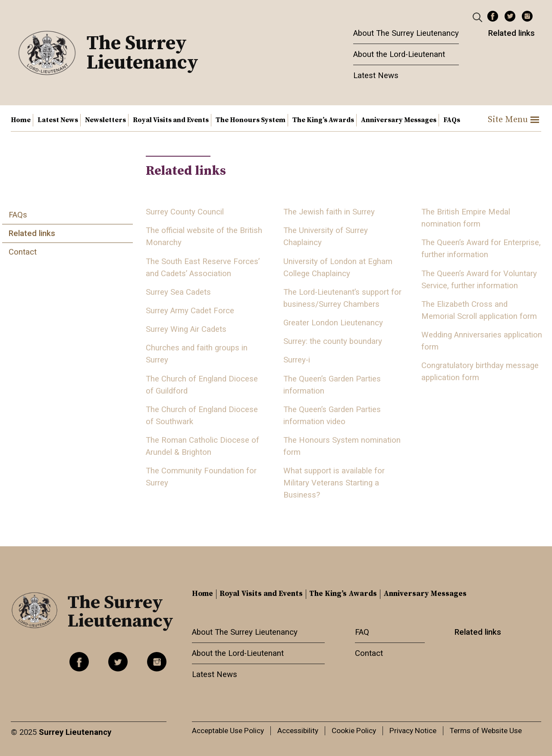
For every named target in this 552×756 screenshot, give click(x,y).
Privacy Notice (413, 731)
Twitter (510, 16)
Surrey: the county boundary (333, 341)
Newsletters (105, 120)
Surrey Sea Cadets (178, 292)
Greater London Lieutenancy (333, 323)
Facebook (493, 16)
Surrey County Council (185, 212)
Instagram (527, 16)
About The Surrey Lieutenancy (406, 33)
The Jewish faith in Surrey (329, 212)
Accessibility (298, 731)
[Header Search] (478, 17)
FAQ (362, 632)
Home (21, 120)
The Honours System (251, 120)
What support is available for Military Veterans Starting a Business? (334, 483)
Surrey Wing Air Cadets (186, 329)
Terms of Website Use (486, 731)
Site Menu (513, 120)
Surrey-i (297, 360)
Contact (23, 252)
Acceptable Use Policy (228, 731)
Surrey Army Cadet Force (190, 311)
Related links (511, 33)
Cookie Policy (354, 731)
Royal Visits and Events (171, 120)
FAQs (452, 120)
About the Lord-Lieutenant (399, 54)
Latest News (376, 76)
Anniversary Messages (399, 120)
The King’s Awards (323, 120)
